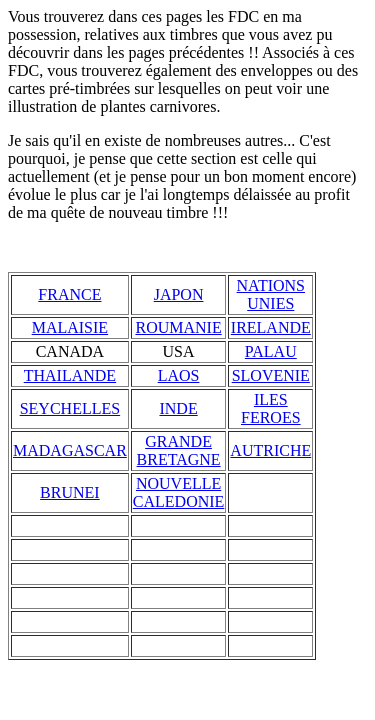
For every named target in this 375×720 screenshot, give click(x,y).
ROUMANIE (178, 327)
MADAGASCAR (70, 450)
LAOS (179, 375)
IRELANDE (271, 327)
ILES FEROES (271, 408)
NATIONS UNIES (271, 294)
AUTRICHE (270, 450)
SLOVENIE (271, 375)
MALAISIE (70, 327)
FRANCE (69, 294)
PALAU (271, 351)
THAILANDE (70, 375)
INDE (178, 408)
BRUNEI (70, 492)
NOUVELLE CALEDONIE (179, 492)
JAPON (179, 294)
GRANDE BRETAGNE (179, 450)
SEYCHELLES (70, 408)
